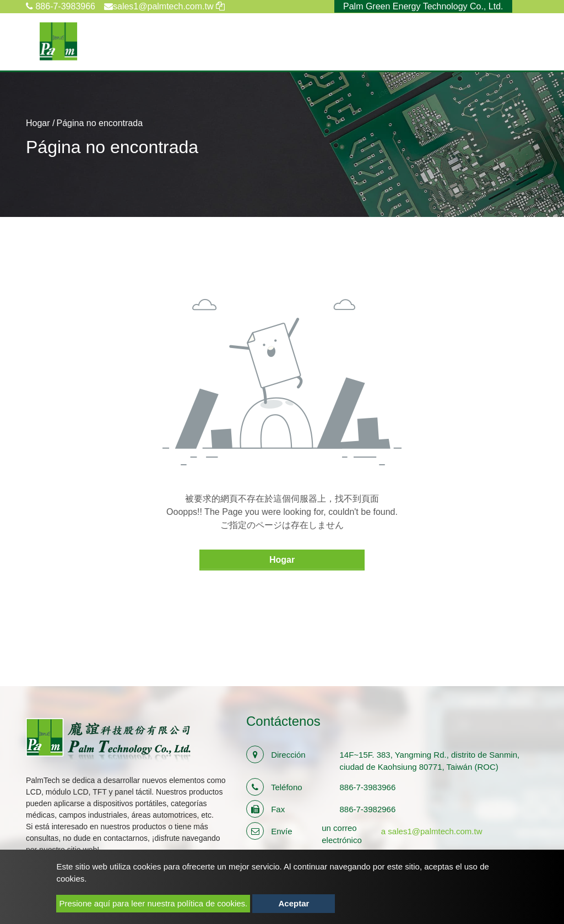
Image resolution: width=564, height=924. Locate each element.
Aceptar (294, 903)
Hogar (38, 123)
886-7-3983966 (61, 6)
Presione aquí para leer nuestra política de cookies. (153, 903)
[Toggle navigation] (532, 41)
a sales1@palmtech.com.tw (432, 831)
